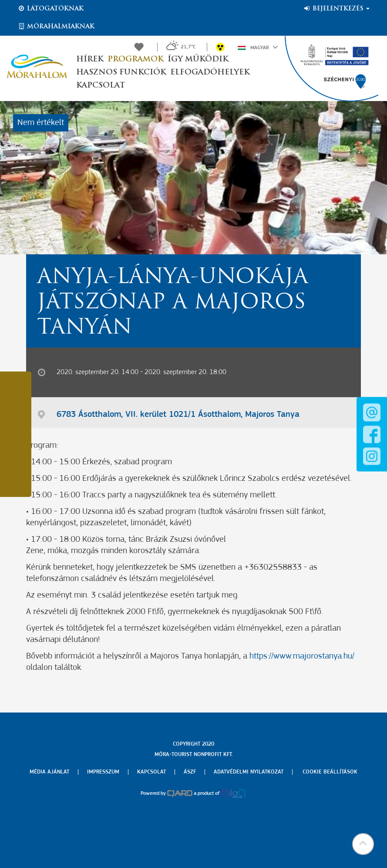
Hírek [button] (90, 59)
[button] (363, 844)
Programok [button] (135, 59)
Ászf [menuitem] (190, 772)
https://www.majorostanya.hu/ (302, 656)
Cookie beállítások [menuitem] (330, 772)
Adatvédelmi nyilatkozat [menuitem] (249, 772)
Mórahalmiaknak (56, 27)
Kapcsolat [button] (101, 86)
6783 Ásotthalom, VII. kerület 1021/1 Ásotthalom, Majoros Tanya (178, 415)
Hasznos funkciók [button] (121, 73)
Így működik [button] (198, 59)
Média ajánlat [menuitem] (49, 772)
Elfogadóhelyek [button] (210, 73)
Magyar (258, 47)
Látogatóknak (50, 9)
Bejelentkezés (336, 9)
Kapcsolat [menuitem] (151, 772)
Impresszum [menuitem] (103, 772)
